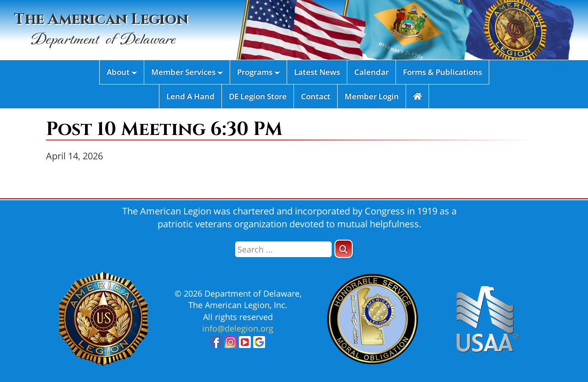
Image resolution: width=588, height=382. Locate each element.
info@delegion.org (238, 328)
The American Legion (101, 30)
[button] (344, 249)
